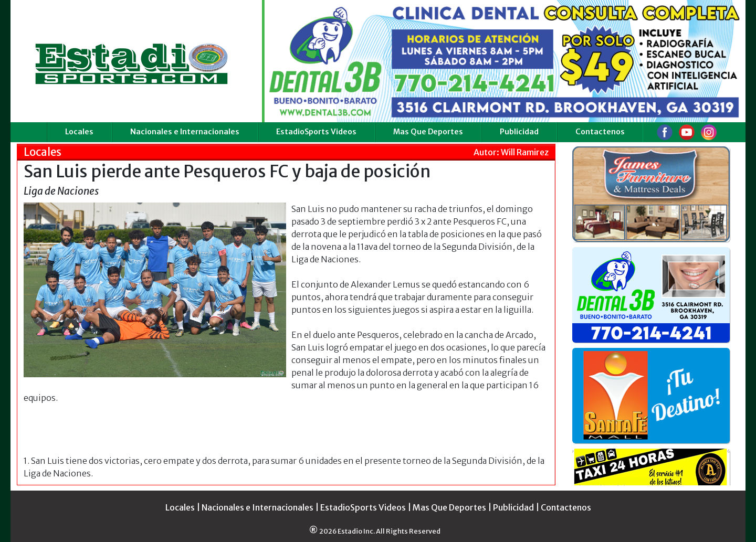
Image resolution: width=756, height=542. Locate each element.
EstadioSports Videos (316, 132)
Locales (79, 132)
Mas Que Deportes (428, 132)
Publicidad (519, 132)
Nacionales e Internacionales (185, 132)
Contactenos (600, 132)
